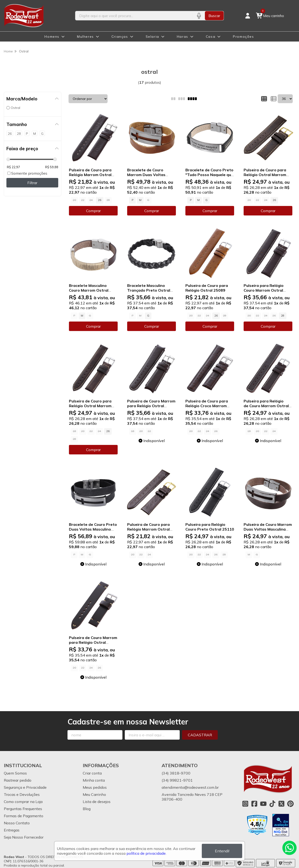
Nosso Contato (17, 823)
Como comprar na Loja (23, 802)
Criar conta (92, 773)
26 (100, 200)
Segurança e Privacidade (25, 787)
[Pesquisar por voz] (199, 16)
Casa (211, 37)
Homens (52, 37)
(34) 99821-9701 (177, 780)
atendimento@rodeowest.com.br (190, 787)
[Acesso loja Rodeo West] (248, 16)
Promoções (243, 37)
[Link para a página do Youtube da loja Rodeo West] (263, 804)
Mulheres (85, 37)
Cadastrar (200, 735)
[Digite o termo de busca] (134, 16)
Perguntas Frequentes (23, 809)
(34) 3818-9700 (176, 773)
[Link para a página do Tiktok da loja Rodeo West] (272, 804)
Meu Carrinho (94, 794)
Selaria (152, 37)
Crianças (120, 37)
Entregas (12, 830)
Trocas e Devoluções (22, 794)
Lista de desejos (97, 802)
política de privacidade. (146, 853)
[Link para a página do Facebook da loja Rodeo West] (254, 804)
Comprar (93, 211)
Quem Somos (15, 773)
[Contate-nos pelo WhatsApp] (289, 848)
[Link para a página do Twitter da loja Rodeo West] (281, 804)
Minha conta (94, 780)
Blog (87, 809)
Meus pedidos (95, 787)
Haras (183, 37)
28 (283, 316)
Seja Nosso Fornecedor (24, 837)
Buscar (214, 16)
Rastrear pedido (18, 780)
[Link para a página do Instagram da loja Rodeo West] (245, 804)
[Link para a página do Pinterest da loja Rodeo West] (290, 804)
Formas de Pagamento (24, 816)
